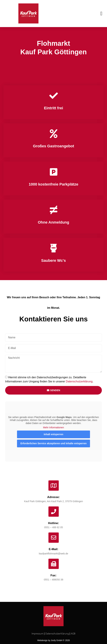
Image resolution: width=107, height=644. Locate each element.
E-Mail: (54, 549)
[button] (101, 13)
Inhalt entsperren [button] (54, 434)
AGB (73, 633)
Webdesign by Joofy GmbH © (51, 640)
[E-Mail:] (54, 538)
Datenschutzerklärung (79, 381)
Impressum (37, 633)
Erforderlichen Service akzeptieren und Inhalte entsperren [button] (53, 443)
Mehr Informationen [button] (53, 427)
